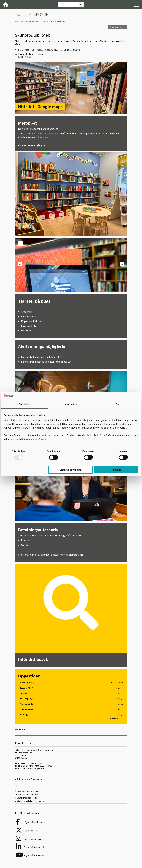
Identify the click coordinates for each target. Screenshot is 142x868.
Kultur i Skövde (21, 21)
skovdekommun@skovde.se (34, 769)
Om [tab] (117, 404)
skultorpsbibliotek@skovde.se (32, 54)
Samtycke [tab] (25, 404)
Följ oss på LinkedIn (32, 847)
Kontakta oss (116, 27)
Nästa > (114, 719)
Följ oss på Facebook (33, 822)
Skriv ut (22, 729)
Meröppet (27, 331)
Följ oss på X (29, 831)
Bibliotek (31, 21)
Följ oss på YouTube (33, 855)
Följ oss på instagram (33, 839)
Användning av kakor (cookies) (28, 801)
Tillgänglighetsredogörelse (26, 798)
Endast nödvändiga (71, 470)
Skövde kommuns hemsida (26, 794)
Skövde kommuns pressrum (27, 791)
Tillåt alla (116, 470)
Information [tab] (71, 404)
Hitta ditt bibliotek (43, 21)
